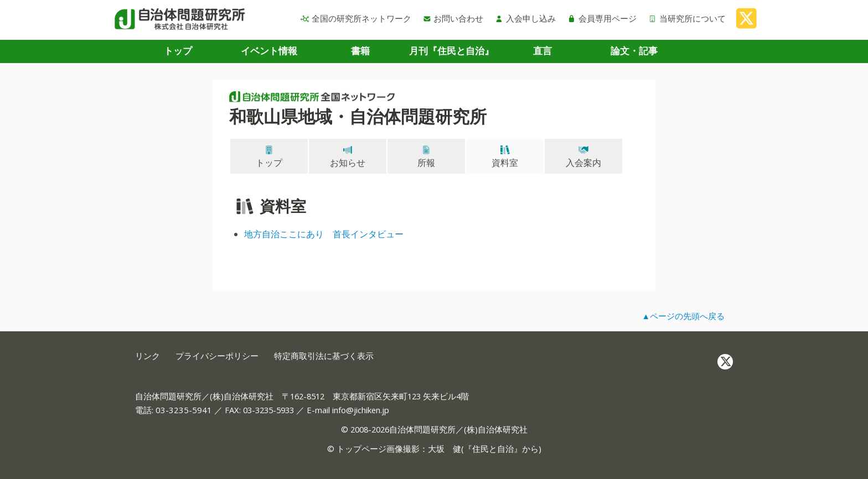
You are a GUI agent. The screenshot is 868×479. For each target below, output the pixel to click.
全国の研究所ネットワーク (356, 18)
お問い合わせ (453, 18)
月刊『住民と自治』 (451, 51)
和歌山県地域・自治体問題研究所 (358, 116)
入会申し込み (525, 18)
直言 (542, 51)
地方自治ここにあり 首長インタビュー (324, 234)
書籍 (360, 51)
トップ (178, 51)
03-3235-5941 (184, 410)
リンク (148, 356)
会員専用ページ (602, 18)
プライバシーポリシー (217, 356)
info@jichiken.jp (361, 410)
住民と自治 (493, 449)
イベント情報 (269, 51)
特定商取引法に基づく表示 (324, 356)
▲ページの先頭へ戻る (683, 316)
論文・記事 (634, 51)
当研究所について (687, 18)
